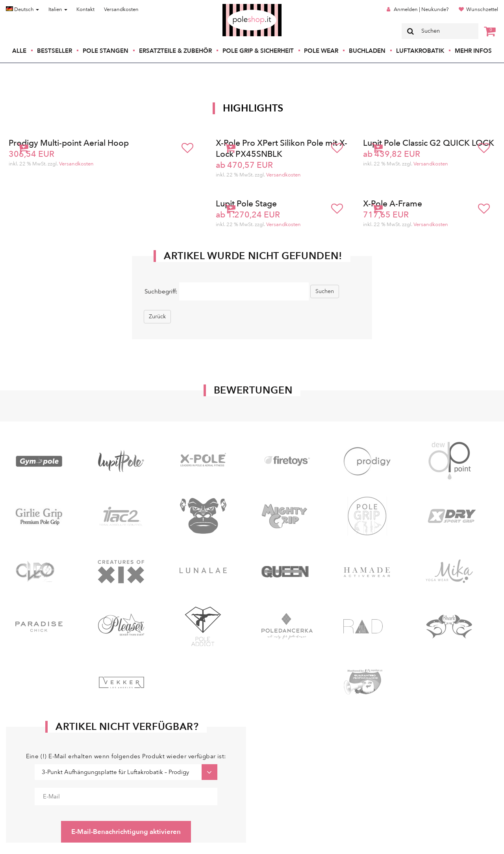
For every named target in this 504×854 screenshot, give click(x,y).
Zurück (157, 317)
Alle (19, 51)
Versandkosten (121, 9)
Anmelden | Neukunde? (421, 9)
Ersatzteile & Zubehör (175, 51)
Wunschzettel (482, 9)
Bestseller (55, 51)
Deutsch (22, 9)
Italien (58, 9)
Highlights (253, 108)
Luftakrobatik (420, 51)
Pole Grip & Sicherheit (258, 51)
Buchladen (367, 51)
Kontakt (85, 9)
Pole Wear (321, 51)
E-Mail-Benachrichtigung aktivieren (126, 832)
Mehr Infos (473, 51)
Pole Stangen (106, 51)
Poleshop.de (233, 6)
